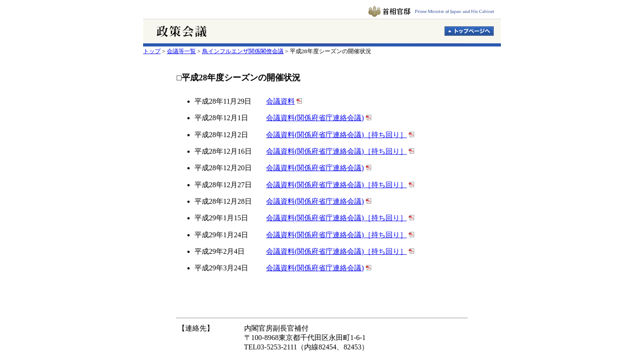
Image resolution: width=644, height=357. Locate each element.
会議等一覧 (181, 51)
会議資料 (280, 101)
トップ (152, 51)
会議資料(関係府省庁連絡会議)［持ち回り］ (337, 135)
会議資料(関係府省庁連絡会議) (315, 118)
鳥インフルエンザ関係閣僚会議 (243, 51)
